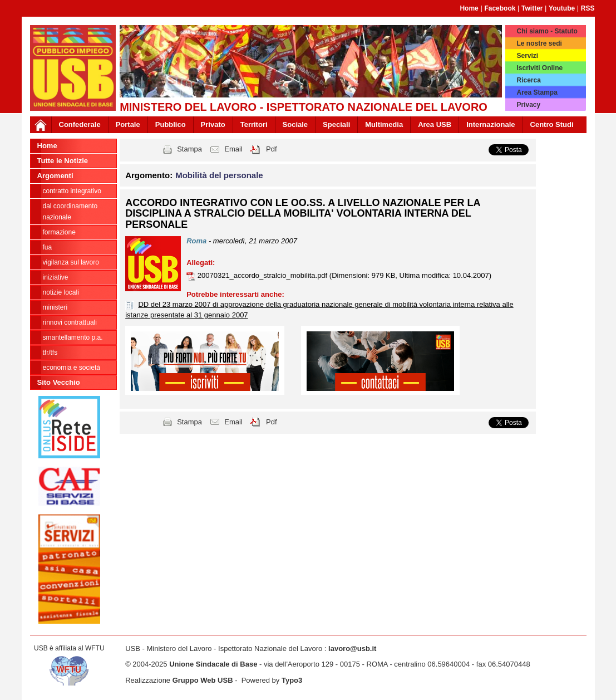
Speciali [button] (336, 124)
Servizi (527, 56)
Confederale (80, 124)
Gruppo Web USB (203, 680)
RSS (588, 8)
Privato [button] (213, 124)
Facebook (500, 8)
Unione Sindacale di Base (213, 664)
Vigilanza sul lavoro (71, 262)
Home (469, 8)
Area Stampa (537, 92)
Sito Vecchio (59, 382)
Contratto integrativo (72, 191)
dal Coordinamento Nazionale (70, 212)
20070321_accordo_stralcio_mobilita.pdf (263, 275)
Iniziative (56, 277)
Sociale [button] (295, 124)
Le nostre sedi (539, 43)
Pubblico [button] (171, 124)
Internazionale (491, 124)
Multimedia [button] (384, 124)
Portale (128, 124)
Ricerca (528, 80)
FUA (48, 247)
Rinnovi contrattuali (70, 322)
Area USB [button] (435, 124)
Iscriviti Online (539, 68)
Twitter (532, 8)
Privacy (528, 105)
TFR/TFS (50, 353)
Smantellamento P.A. (73, 337)
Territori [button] (254, 124)
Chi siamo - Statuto (547, 31)
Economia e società (72, 368)
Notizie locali (61, 292)
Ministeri (55, 307)
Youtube (562, 8)
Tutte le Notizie (63, 161)
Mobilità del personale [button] (219, 175)
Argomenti (55, 176)
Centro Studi (552, 124)
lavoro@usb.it (352, 648)
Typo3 (292, 680)
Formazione (59, 232)
